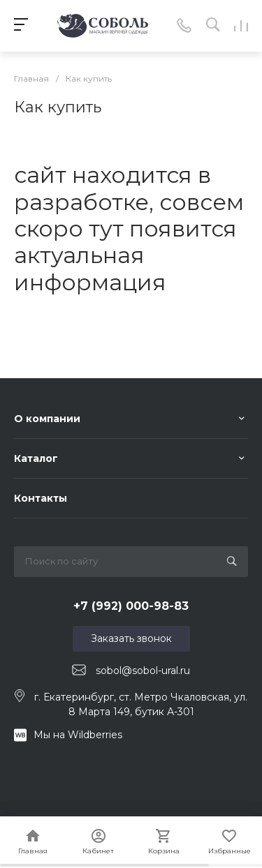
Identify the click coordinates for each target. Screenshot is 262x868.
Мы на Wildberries (78, 735)
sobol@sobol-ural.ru (143, 671)
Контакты (41, 498)
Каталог (36, 458)
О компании (47, 419)
